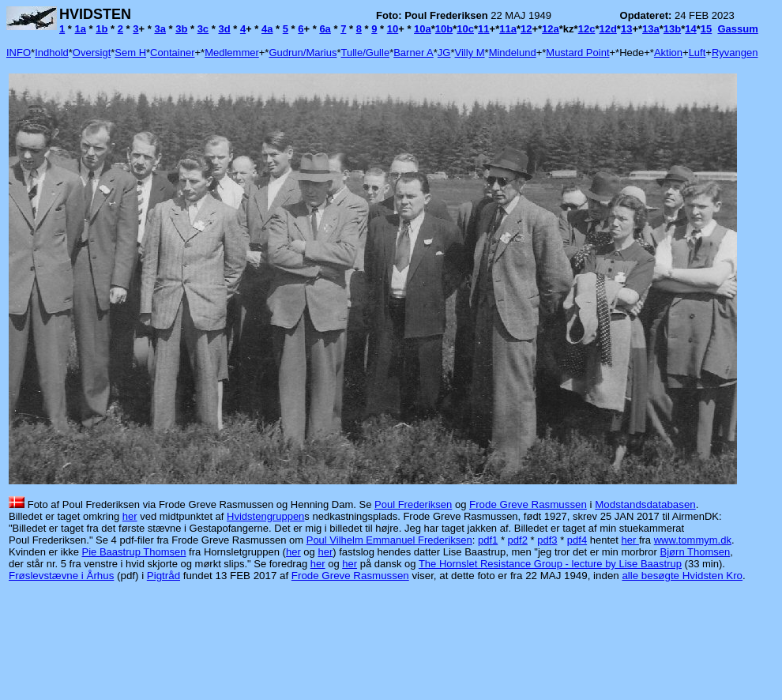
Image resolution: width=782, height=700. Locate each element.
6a (325, 29)
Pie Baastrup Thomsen (134, 552)
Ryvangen (735, 53)
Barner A (414, 53)
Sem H (130, 53)
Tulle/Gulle (365, 53)
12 (526, 29)
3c (203, 29)
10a (423, 29)
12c (587, 29)
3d (224, 29)
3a (160, 29)
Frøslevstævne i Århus (61, 576)
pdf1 (488, 540)
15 (706, 29)
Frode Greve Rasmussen (528, 504)
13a (651, 29)
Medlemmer (232, 53)
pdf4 (577, 540)
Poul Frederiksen (413, 504)
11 (483, 29)
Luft (697, 53)
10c (465, 29)
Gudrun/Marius (303, 53)
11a (508, 29)
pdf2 (518, 540)
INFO (19, 53)
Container (172, 53)
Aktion (668, 53)
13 (626, 29)
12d (607, 29)
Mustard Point (577, 53)
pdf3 (547, 540)
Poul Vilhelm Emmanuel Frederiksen (389, 540)
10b (444, 29)
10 (393, 29)
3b (181, 29)
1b (102, 29)
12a (551, 29)
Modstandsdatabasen (645, 504)
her (130, 516)
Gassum (738, 29)
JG (444, 53)
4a (267, 29)
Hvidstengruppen (265, 516)
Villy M (470, 53)
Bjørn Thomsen (696, 552)
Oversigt (92, 53)
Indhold (52, 53)
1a (81, 29)
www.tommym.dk (693, 540)
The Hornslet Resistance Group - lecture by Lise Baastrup (550, 564)
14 (690, 29)
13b (672, 29)
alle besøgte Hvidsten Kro (682, 576)
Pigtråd (164, 576)
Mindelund (513, 53)
